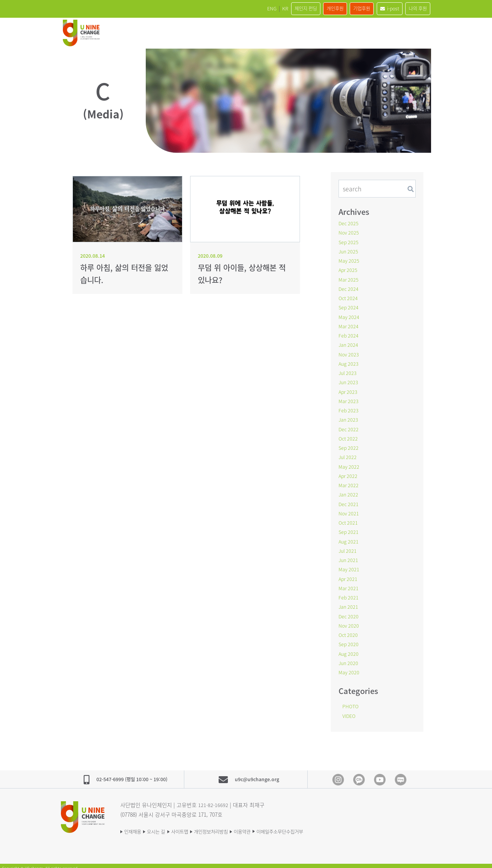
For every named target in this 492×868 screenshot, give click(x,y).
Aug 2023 (349, 362)
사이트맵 (194, 826)
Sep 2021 (349, 529)
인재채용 (134, 826)
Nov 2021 (350, 510)
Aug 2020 (349, 649)
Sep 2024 (349, 306)
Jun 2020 (349, 658)
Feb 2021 (349, 593)
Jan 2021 (349, 603)
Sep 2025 (349, 241)
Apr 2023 (349, 390)
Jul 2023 (348, 371)
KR (249, 8)
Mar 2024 (349, 325)
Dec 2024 (349, 288)
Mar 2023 (349, 399)
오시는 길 (164, 826)
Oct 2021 (349, 519)
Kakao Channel (359, 775)
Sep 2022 (349, 445)
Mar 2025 (349, 279)
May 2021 (350, 566)
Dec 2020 (349, 612)
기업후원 (345, 8)
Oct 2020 (349, 630)
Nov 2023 (350, 353)
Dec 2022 (349, 427)
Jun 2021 (349, 556)
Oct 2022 (349, 436)
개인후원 (312, 8)
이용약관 (273, 826)
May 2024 (350, 316)
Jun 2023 (349, 380)
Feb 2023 (349, 408)
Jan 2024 (349, 343)
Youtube (380, 775)
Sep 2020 (349, 640)
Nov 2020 (350, 621)
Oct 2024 (349, 297)
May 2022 (350, 464)
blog (401, 775)
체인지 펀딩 (275, 8)
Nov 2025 (350, 232)
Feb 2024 (349, 334)
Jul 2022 (348, 454)
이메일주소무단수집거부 (320, 826)
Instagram (338, 775)
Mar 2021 (349, 584)
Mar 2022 (349, 482)
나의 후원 (414, 8)
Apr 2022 (349, 473)
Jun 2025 (349, 251)
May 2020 (350, 667)
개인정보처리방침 (234, 826)
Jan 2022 (349, 491)
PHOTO (351, 701)
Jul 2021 (348, 547)
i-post (379, 8)
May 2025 (350, 260)
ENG (231, 8)
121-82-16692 (214, 800)
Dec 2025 (349, 223)
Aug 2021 (349, 538)
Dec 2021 (349, 501)
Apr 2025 (349, 269)
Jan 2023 (349, 417)
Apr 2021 (349, 575)
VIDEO (350, 711)
